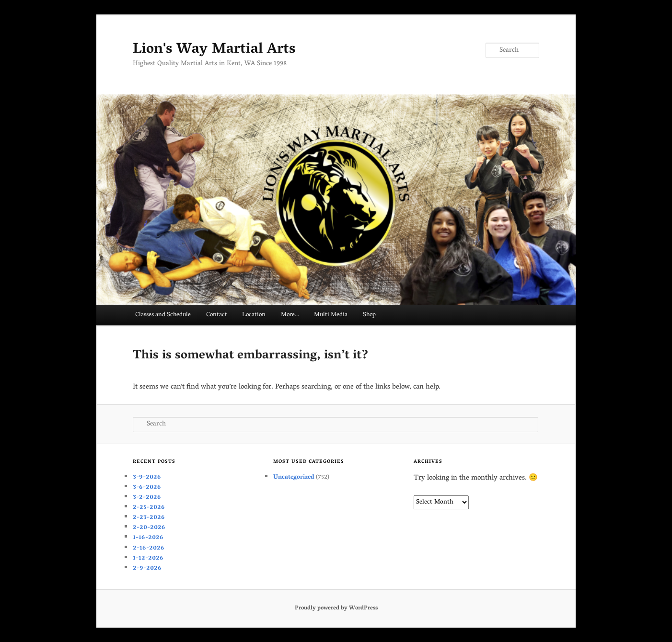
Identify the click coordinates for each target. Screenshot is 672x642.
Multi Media (331, 315)
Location (254, 315)
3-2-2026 (147, 498)
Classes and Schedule (163, 315)
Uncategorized (294, 477)
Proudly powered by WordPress (336, 608)
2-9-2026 (147, 568)
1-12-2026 (148, 558)
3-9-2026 (147, 477)
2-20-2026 (149, 528)
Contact (217, 315)
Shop (369, 315)
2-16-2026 (149, 548)
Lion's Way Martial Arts (214, 50)
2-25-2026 (149, 508)
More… (290, 315)
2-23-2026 (149, 518)
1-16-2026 (148, 538)
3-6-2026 (147, 487)
